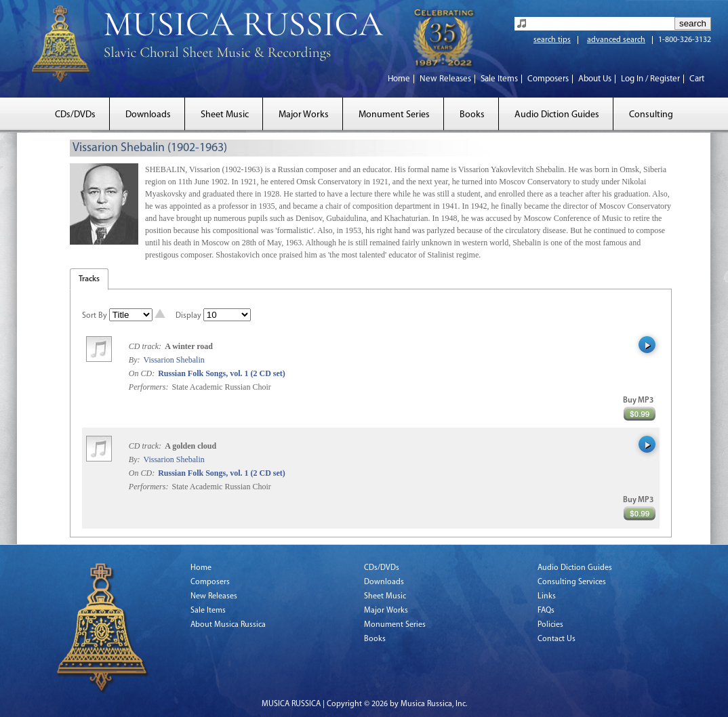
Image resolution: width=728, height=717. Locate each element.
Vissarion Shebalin (174, 360)
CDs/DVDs (75, 115)
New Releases (445, 79)
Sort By (95, 316)
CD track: (146, 346)
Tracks (89, 279)
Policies (550, 625)
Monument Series (394, 115)
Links (547, 596)
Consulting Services (572, 582)
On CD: (142, 373)
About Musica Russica (228, 625)
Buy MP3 (638, 401)
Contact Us (557, 639)
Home (399, 79)
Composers (548, 79)
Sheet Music (225, 115)
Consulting (651, 115)
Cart (697, 79)
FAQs (546, 611)
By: (136, 360)
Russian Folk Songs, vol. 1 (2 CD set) (222, 373)
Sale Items (499, 79)
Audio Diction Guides (557, 115)
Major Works (304, 115)
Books (472, 115)
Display (188, 316)
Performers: (149, 387)
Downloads (148, 115)
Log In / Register (650, 79)
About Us (595, 79)
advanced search (616, 40)
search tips (552, 40)
